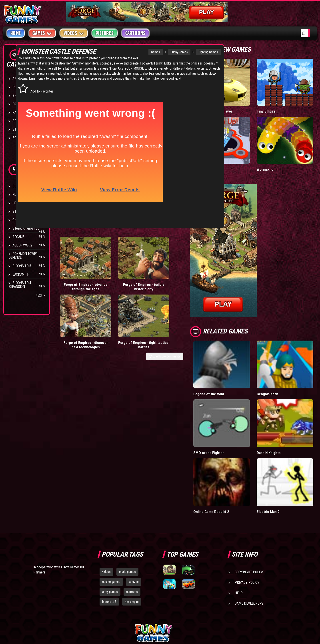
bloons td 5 (109, 555)
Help (239, 546)
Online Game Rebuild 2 (233, 465)
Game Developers (249, 557)
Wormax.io (276, 151)
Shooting (20, 96)
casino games (111, 535)
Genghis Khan (279, 366)
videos (106, 525)
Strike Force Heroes (28, 211)
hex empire (132, 555)
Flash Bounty (23, 195)
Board (17, 138)
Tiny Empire (277, 102)
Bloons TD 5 (22, 266)
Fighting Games (190, 52)
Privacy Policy (247, 536)
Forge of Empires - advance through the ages (75, 275)
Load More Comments (187, 289)
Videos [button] (74, 33)
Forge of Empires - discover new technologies (150, 275)
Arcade (18, 79)
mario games (127, 525)
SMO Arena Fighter (231, 415)
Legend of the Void (231, 366)
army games (110, 545)
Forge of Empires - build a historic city (113, 275)
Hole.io (221, 151)
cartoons (132, 545)
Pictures (105, 33)
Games (137, 52)
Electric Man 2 (279, 465)
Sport (17, 121)
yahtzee (134, 535)
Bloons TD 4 (22, 186)
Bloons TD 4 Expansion (20, 285)
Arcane (18, 237)
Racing (18, 112)
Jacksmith (21, 274)
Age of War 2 (22, 245)
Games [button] (42, 33)
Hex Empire (21, 203)
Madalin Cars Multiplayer (235, 102)
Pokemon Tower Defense (23, 256)
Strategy (20, 129)
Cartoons (135, 33)
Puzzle (18, 87)
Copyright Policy (249, 525)
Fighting (19, 104)
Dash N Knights (280, 415)
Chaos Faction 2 (25, 220)
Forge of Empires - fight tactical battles (187, 275)
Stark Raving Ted (26, 228)
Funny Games (161, 52)
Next (40, 295)
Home (16, 33)
